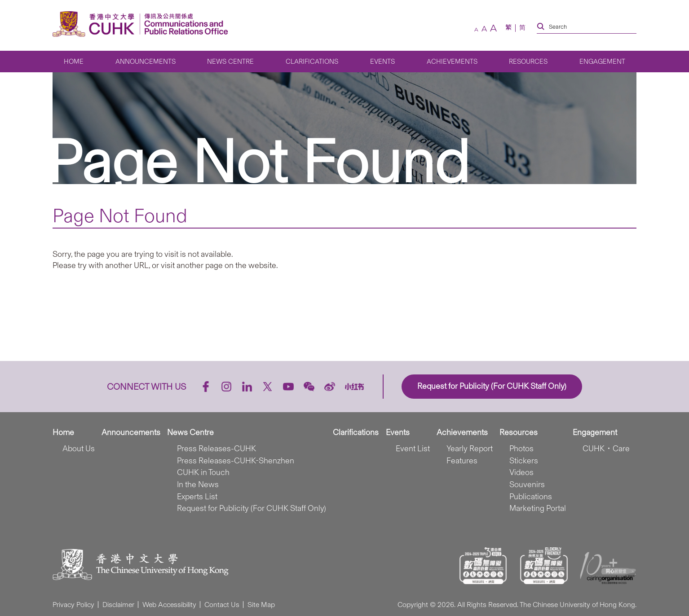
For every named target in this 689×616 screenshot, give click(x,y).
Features (462, 461)
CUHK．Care (606, 449)
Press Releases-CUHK (216, 449)
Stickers (524, 461)
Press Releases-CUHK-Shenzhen (236, 461)
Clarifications (312, 62)
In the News (198, 484)
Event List (413, 449)
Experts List (197, 497)
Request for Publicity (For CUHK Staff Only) (252, 508)
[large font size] (493, 28)
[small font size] (476, 30)
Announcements (146, 62)
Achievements (452, 62)
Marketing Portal (538, 508)
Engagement (602, 62)
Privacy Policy (73, 605)
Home (74, 62)
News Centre (230, 62)
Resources (528, 62)
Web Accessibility (169, 605)
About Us (79, 449)
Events (382, 62)
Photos (521, 449)
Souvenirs (527, 484)
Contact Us (222, 605)
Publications (531, 497)
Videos (521, 472)
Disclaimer (118, 605)
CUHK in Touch (203, 472)
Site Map (261, 605)
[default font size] (484, 29)
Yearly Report (470, 449)
